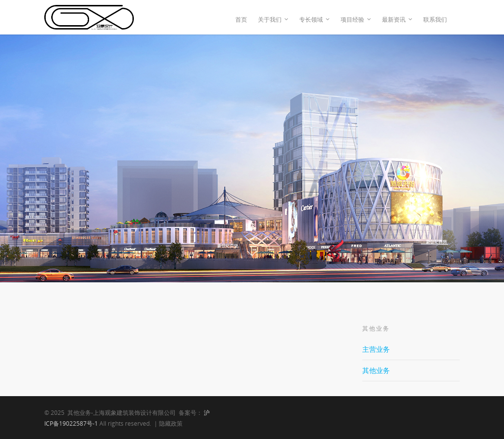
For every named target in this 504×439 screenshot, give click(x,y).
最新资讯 (398, 20)
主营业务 (376, 349)
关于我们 (274, 20)
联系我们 (435, 19)
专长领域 (315, 20)
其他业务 (376, 370)
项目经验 (356, 20)
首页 (241, 19)
